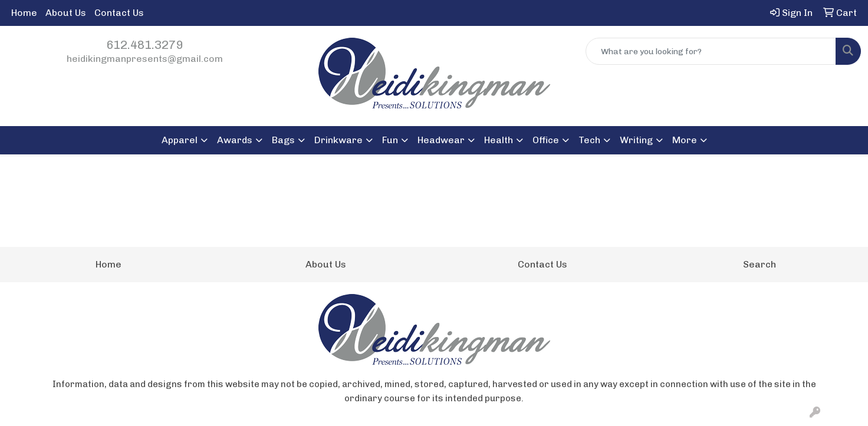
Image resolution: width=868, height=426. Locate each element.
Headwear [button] (441, 140)
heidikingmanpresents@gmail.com (145, 59)
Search (759, 264)
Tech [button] (589, 140)
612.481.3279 (144, 45)
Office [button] (546, 140)
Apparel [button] (180, 140)
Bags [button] (283, 140)
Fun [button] (390, 140)
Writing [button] (636, 140)
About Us (66, 13)
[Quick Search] (711, 51)
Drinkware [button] (338, 140)
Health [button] (499, 140)
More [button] (685, 140)
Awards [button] (235, 140)
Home (24, 13)
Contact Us (119, 13)
